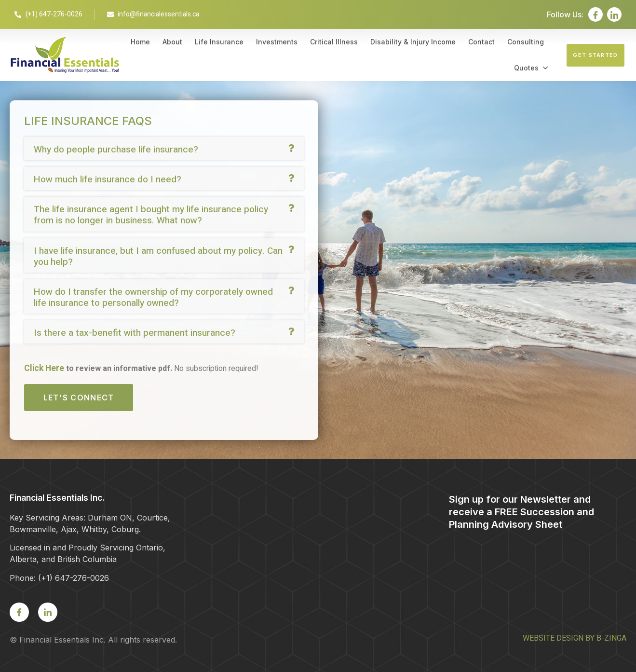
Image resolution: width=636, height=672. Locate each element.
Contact (481, 42)
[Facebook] (595, 14)
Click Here (44, 368)
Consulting (526, 42)
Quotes (526, 68)
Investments (277, 42)
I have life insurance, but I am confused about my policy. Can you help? (158, 256)
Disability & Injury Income (413, 42)
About (172, 42)
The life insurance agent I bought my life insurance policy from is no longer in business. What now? (151, 215)
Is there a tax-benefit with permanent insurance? (135, 333)
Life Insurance (219, 42)
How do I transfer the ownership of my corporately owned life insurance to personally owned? (153, 297)
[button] (164, 149)
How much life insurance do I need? (108, 179)
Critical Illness (334, 42)
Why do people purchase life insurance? (116, 150)
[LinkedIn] (614, 14)
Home (140, 42)
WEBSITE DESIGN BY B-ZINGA (575, 638)
